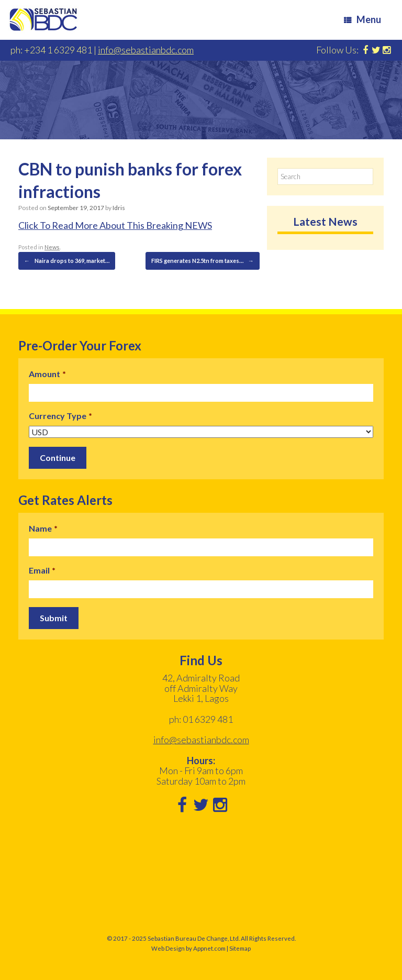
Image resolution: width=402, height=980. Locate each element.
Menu (362, 19)
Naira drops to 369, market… (67, 261)
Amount (47, 374)
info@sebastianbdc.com (146, 50)
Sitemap (240, 948)
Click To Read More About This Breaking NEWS (115, 225)
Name (43, 528)
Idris (119, 208)
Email (42, 570)
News (52, 247)
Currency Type (60, 416)
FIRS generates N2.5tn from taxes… (203, 261)
